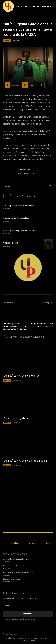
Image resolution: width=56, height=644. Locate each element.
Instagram (33, 544)
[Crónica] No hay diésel (12, 243)
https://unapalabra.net (27, 173)
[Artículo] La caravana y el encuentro (18, 206)
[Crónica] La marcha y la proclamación (25, 461)
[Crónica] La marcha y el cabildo (16, 218)
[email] (28, 606)
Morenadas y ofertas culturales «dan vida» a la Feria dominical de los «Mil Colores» (15, 326)
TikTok (48, 544)
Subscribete (28, 614)
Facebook (15, 544)
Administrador (24, 170)
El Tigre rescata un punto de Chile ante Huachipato (42, 328)
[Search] (50, 186)
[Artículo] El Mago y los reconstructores (20, 231)
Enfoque (7, 41)
